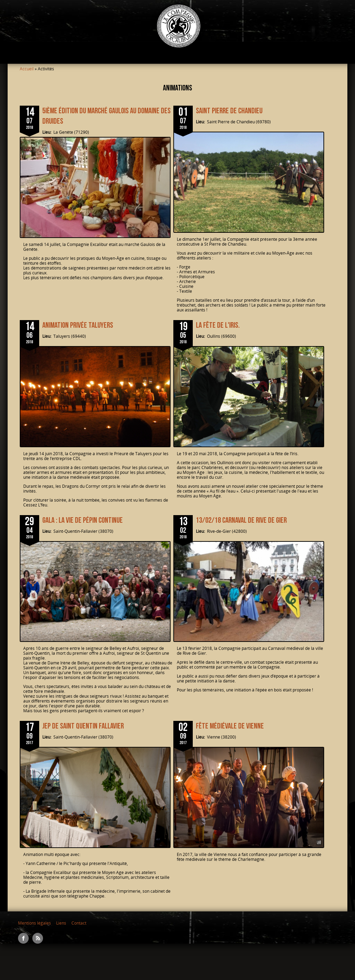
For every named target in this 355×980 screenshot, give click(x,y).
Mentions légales (34, 923)
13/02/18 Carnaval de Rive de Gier (241, 520)
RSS (38, 938)
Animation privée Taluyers (78, 325)
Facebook (23, 938)
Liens (61, 923)
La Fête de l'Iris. (218, 325)
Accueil (27, 69)
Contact (79, 923)
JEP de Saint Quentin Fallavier (83, 726)
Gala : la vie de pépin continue (83, 520)
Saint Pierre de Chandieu (229, 111)
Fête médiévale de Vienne (230, 726)
